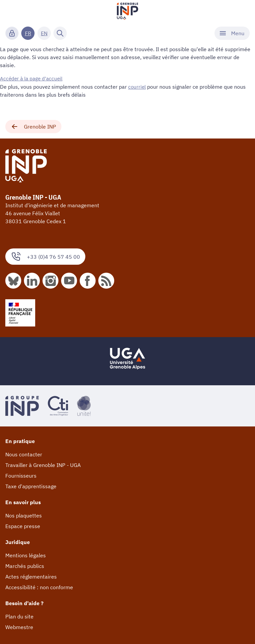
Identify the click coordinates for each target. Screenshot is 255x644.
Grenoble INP (33, 126)
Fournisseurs (21, 475)
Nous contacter (24, 454)
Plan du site (19, 616)
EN (44, 33)
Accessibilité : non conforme (39, 587)
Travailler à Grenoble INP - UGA (43, 465)
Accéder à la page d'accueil (33, 78)
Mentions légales (26, 555)
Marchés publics (25, 566)
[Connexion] (12, 33)
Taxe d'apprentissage (31, 486)
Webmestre (19, 627)
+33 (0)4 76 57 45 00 (45, 256)
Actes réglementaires (31, 576)
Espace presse (23, 526)
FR (28, 33)
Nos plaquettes (24, 515)
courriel (137, 86)
